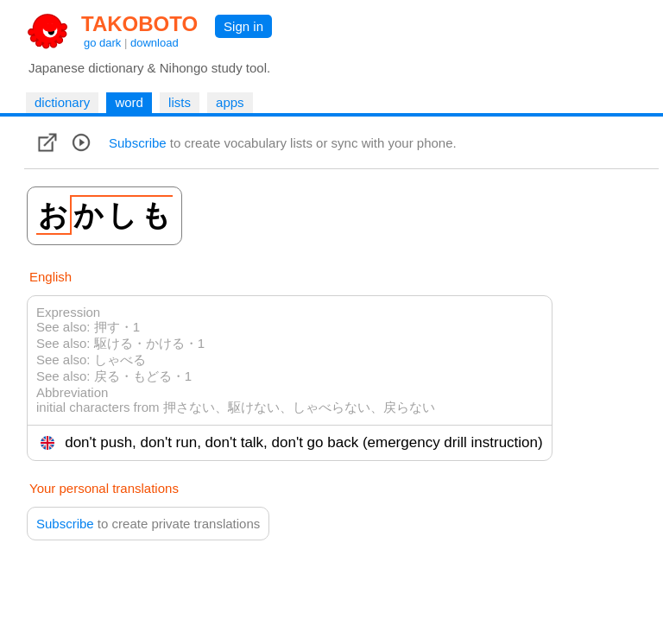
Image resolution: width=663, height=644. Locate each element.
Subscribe (138, 143)
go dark (102, 43)
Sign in (243, 26)
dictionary (62, 102)
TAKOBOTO (139, 24)
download (155, 43)
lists (180, 102)
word (129, 102)
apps (230, 102)
